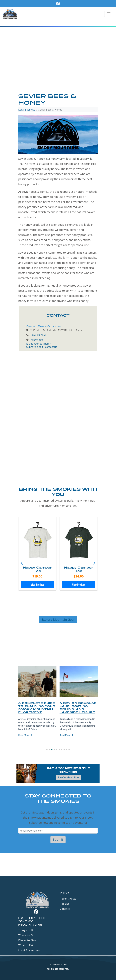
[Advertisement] (58, 70)
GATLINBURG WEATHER (58, 865)
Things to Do (26, 930)
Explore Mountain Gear (58, 619)
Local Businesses (29, 950)
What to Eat (26, 945)
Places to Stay (27, 940)
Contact (65, 909)
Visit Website (37, 340)
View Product (37, 585)
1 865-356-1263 (38, 335)
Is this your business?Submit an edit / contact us (42, 345)
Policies (65, 904)
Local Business (27, 110)
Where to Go (26, 935)
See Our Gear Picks (68, 777)
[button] (94, 563)
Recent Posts (68, 899)
